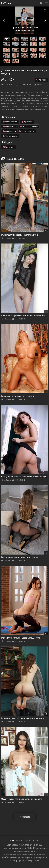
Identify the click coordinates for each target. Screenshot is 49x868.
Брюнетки (27, 122)
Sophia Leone (9, 147)
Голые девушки (10, 122)
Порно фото (24, 817)
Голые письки (10, 127)
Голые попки (9, 131)
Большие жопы (27, 131)
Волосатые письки (29, 127)
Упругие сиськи (10, 136)
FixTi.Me (6, 3)
